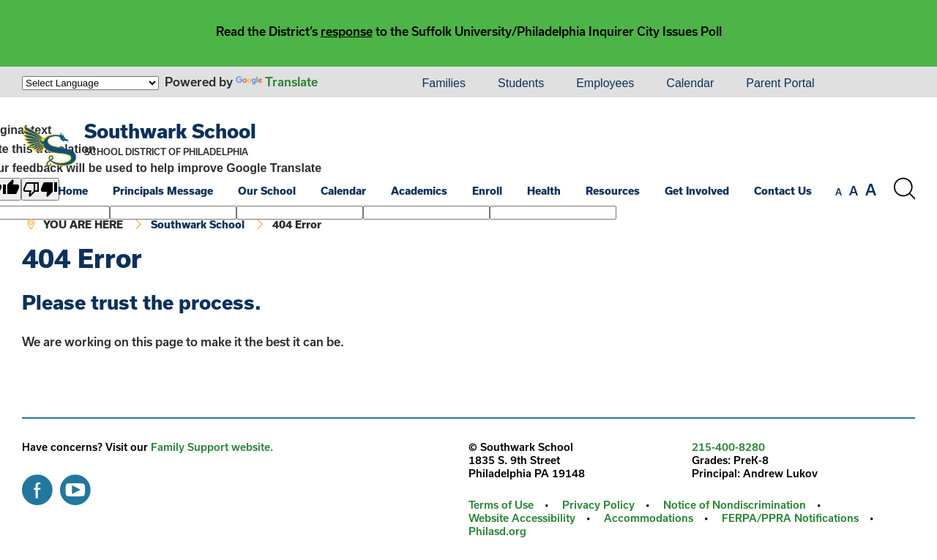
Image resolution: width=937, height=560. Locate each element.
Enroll (487, 191)
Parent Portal (780, 83)
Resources (613, 191)
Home (73, 191)
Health (544, 191)
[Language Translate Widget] (90, 83)
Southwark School (170, 131)
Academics (419, 191)
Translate (277, 82)
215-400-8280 (728, 447)
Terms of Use (501, 505)
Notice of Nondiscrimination (735, 505)
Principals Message (163, 191)
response (347, 31)
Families (444, 83)
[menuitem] (356, 83)
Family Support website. (212, 447)
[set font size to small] (839, 192)
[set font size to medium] (854, 191)
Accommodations (649, 518)
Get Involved (697, 191)
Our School (267, 191)
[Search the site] (904, 189)
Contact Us (783, 191)
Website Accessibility (522, 518)
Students (521, 83)
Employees (605, 83)
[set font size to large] (871, 190)
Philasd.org (497, 531)
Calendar (690, 83)
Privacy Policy (598, 505)
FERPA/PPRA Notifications (790, 518)
